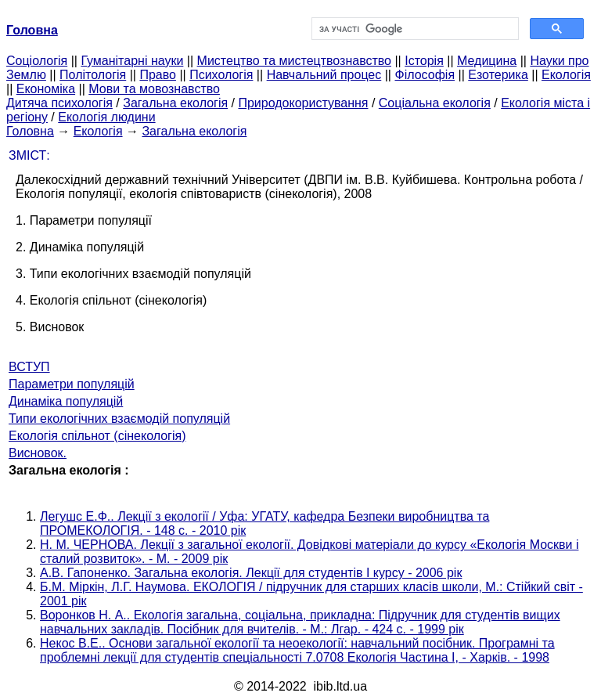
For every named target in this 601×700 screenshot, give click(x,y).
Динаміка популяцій (66, 401)
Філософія (425, 75)
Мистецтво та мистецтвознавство (294, 61)
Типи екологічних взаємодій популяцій (119, 419)
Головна (30, 131)
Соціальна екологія (435, 103)
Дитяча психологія (59, 103)
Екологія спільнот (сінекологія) (97, 436)
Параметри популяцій (72, 384)
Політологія (93, 75)
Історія (424, 61)
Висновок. (38, 453)
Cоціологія (37, 61)
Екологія (566, 75)
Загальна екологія (175, 103)
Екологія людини (106, 117)
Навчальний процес (324, 75)
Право (158, 75)
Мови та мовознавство (154, 89)
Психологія (221, 75)
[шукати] (414, 29)
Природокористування (303, 103)
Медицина (487, 61)
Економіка (46, 89)
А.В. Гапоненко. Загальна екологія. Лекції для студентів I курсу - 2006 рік (251, 573)
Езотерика (498, 75)
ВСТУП (29, 367)
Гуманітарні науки (132, 61)
